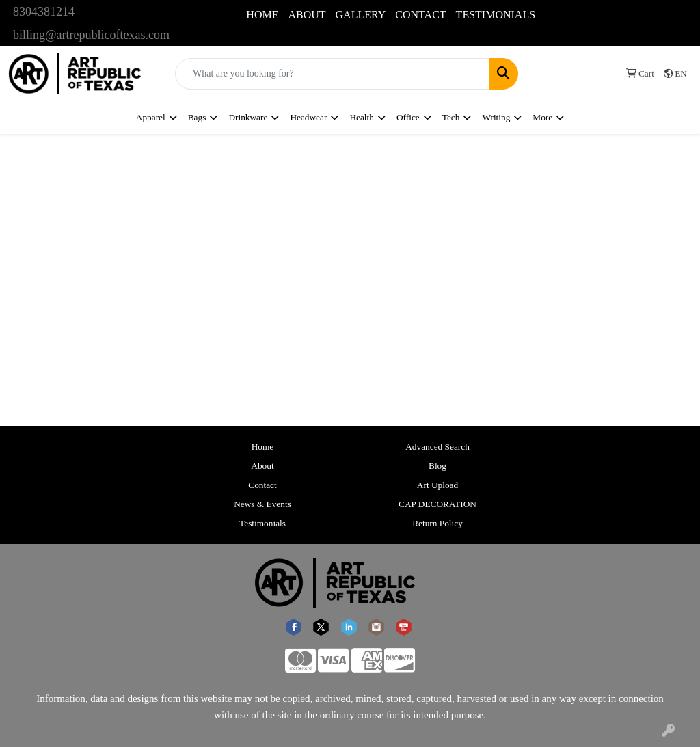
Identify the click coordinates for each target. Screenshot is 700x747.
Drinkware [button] (248, 117)
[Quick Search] (332, 74)
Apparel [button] (151, 117)
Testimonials (262, 523)
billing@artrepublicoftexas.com (91, 35)
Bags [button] (197, 117)
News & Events (262, 504)
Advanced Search (437, 447)
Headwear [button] (308, 117)
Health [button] (362, 117)
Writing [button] (496, 117)
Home (263, 447)
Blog (437, 466)
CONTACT (420, 15)
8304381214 (44, 12)
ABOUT (307, 15)
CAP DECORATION (437, 504)
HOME (262, 15)
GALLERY (361, 15)
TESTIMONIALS (496, 15)
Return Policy (437, 523)
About (262, 466)
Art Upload (437, 485)
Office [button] (408, 117)
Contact (262, 485)
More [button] (542, 117)
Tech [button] (451, 117)
